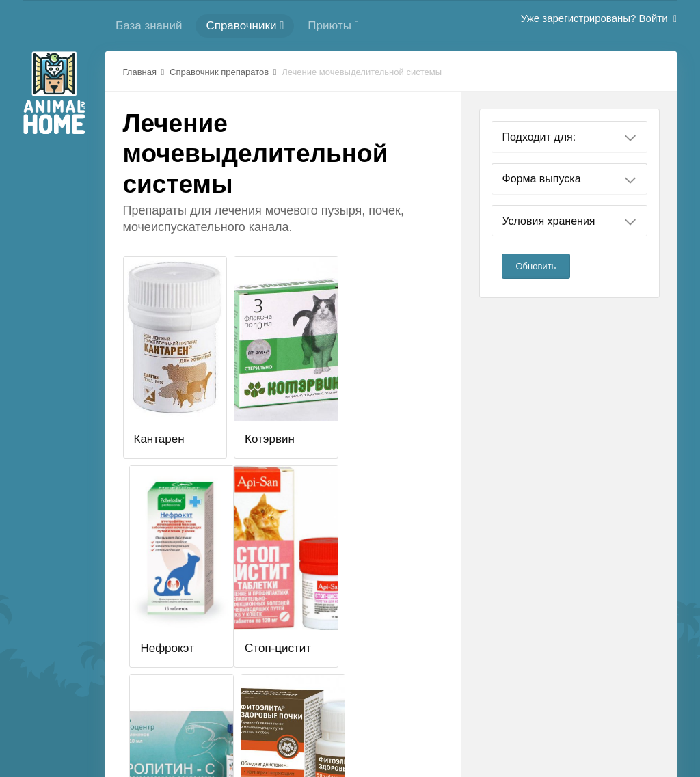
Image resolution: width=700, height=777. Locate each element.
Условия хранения (569, 221)
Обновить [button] (536, 266)
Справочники (245, 26)
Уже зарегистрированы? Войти (599, 18)
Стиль (586, 727)
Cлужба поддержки (290, 727)
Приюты (333, 26)
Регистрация (202, 727)
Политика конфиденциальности (420, 727)
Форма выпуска (569, 179)
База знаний (149, 26)
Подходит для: (569, 137)
